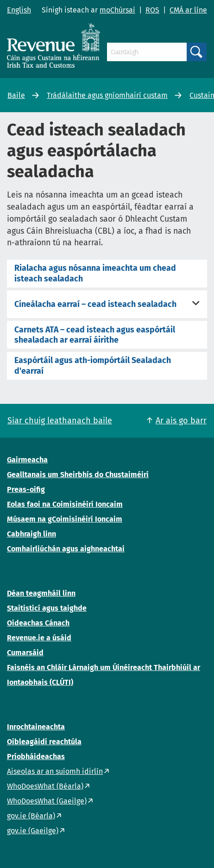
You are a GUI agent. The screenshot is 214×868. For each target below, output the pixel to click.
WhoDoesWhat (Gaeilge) (47, 801)
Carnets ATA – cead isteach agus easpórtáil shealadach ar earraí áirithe (95, 335)
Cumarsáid (25, 653)
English (19, 10)
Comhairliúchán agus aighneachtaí (66, 549)
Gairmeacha (27, 460)
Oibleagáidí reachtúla (44, 742)
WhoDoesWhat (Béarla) (45, 786)
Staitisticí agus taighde (47, 608)
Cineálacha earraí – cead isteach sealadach (95, 304)
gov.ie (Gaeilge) (33, 831)
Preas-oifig (26, 489)
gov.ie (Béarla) (31, 816)
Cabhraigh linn (31, 534)
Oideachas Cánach (38, 623)
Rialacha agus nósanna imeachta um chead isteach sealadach (95, 273)
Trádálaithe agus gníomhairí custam (107, 95)
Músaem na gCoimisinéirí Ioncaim (65, 519)
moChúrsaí (117, 10)
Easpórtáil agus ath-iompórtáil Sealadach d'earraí (93, 365)
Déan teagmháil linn (41, 593)
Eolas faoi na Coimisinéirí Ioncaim (65, 504)
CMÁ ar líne (188, 10)
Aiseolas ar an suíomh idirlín (55, 771)
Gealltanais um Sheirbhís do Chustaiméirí (78, 475)
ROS (152, 10)
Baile (16, 95)
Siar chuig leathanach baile (60, 421)
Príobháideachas (36, 756)
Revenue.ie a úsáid (39, 638)
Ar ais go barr (181, 421)
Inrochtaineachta (36, 727)
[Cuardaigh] (147, 52)
